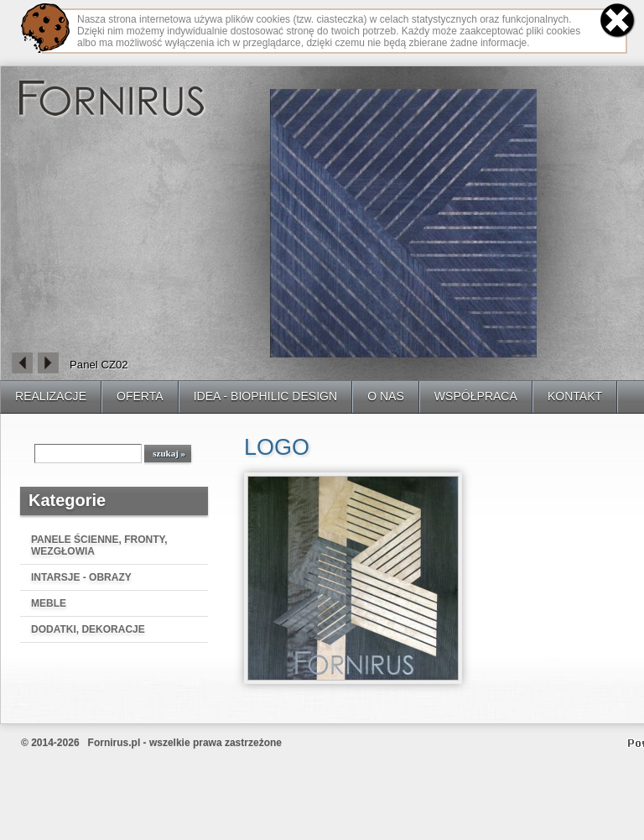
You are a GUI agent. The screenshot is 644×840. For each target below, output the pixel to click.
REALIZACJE (51, 396)
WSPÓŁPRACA (476, 396)
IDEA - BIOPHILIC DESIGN (266, 396)
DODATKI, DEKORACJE (88, 629)
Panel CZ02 (99, 365)
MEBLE (49, 603)
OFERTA (140, 396)
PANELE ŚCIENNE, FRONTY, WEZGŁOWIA (99, 545)
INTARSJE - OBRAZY (81, 577)
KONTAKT (575, 396)
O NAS (386, 396)
